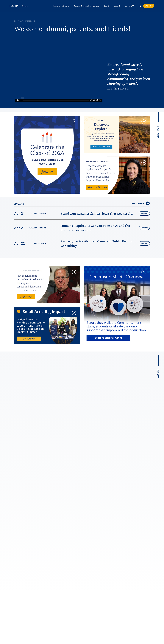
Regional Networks (61, 6)
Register (144, 213)
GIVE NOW (149, 6)
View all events (137, 203)
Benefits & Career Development (86, 6)
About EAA (130, 6)
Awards (118, 6)
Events (107, 6)
